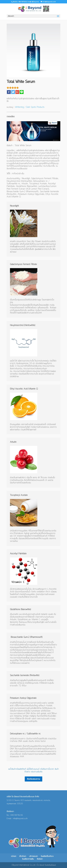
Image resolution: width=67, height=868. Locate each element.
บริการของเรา (33, 856)
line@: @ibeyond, (33, 2)
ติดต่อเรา (40, 859)
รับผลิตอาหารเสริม (28, 859)
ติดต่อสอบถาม (33, 779)
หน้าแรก (14, 856)
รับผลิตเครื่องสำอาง (47, 856)
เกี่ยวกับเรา (23, 856)
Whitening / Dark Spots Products (30, 107)
